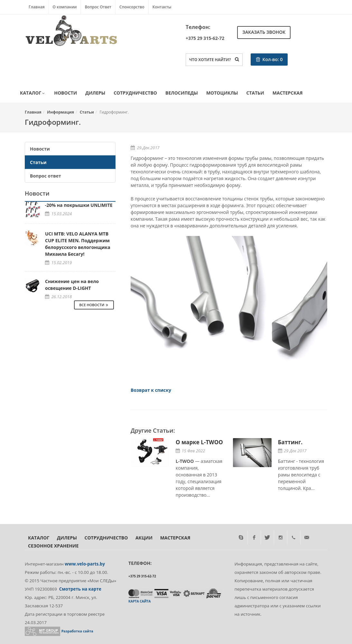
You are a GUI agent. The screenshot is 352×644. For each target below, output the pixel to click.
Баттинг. (290, 442)
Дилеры (95, 93)
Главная (37, 7)
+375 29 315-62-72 (205, 38)
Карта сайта (139, 601)
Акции (144, 538)
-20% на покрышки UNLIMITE (79, 205)
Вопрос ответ (46, 176)
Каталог (33, 93)
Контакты (162, 7)
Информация (60, 112)
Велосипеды (182, 93)
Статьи (255, 93)
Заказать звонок (264, 32)
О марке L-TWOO (199, 442)
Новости (65, 93)
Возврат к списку (151, 390)
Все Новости (94, 305)
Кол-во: (269, 59)
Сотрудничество (135, 93)
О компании (65, 7)
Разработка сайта (77, 631)
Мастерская (288, 93)
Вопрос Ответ (98, 7)
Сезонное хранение (53, 546)
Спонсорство (132, 7)
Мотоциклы (222, 93)
